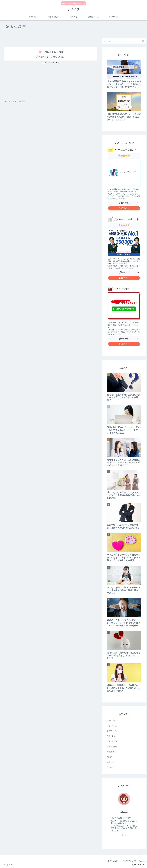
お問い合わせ (108, 861)
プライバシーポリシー (136, 861)
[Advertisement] (51, 38)
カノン (124, 811)
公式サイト (129, 209)
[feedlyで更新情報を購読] (122, 835)
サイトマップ (120, 861)
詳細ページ (124, 203)
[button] (143, 41)
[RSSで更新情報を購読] (126, 835)
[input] (124, 41)
